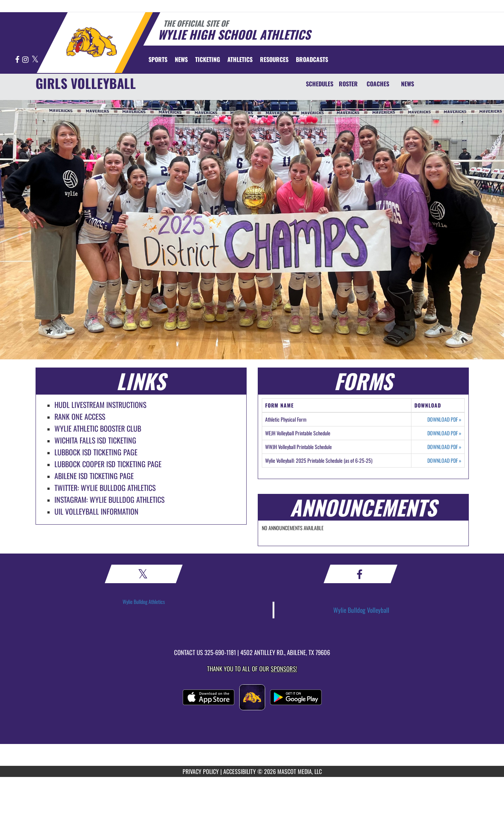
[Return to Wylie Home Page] (91, 42)
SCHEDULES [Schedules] (320, 84)
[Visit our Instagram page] (26, 60)
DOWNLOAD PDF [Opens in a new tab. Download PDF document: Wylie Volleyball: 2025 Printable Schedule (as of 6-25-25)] (444, 461)
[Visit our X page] (35, 60)
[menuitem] (181, 59)
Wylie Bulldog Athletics (144, 602)
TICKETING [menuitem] (208, 59)
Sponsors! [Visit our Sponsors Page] (284, 669)
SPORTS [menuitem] (158, 59)
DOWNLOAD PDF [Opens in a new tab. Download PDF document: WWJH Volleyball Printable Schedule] (444, 447)
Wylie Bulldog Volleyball (361, 610)
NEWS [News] (408, 84)
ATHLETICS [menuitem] (240, 59)
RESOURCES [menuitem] (274, 59)
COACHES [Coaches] (378, 84)
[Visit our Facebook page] (18, 60)
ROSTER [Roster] (348, 84)
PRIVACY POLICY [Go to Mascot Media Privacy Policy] (201, 771)
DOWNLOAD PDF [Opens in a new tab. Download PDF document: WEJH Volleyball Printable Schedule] (444, 433)
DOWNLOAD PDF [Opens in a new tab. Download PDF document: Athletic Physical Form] (444, 419)
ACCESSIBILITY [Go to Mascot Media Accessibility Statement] (240, 771)
